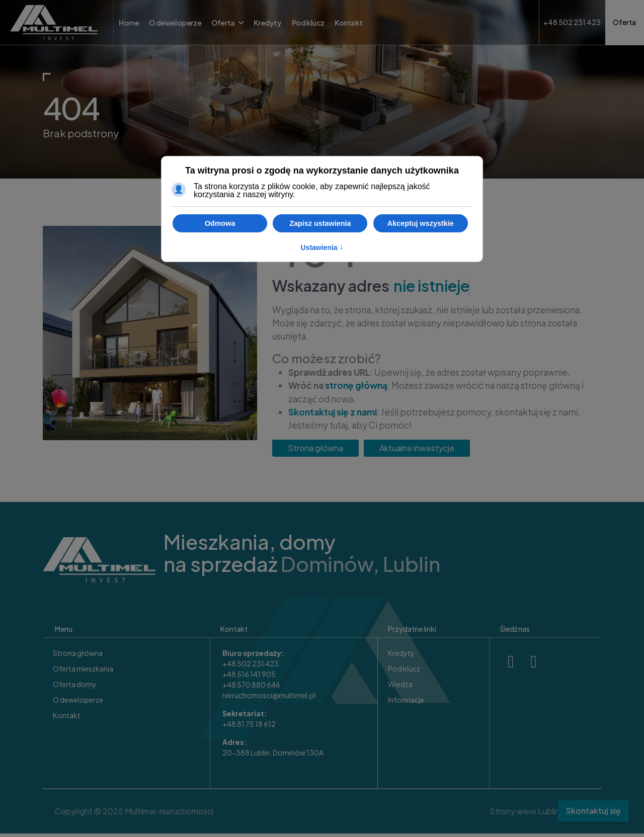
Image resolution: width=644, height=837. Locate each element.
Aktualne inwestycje (417, 451)
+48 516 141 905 (249, 678)
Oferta (223, 23)
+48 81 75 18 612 (249, 727)
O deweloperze (175, 23)
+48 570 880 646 (251, 688)
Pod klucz (308, 23)
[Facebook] (511, 663)
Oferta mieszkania (83, 672)
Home (129, 23)
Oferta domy (75, 688)
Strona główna (315, 451)
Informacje (406, 703)
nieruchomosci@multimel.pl (269, 699)
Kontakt (348, 23)
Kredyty (267, 23)
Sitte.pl (575, 815)
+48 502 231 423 (251, 667)
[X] (534, 663)
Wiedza (400, 688)
